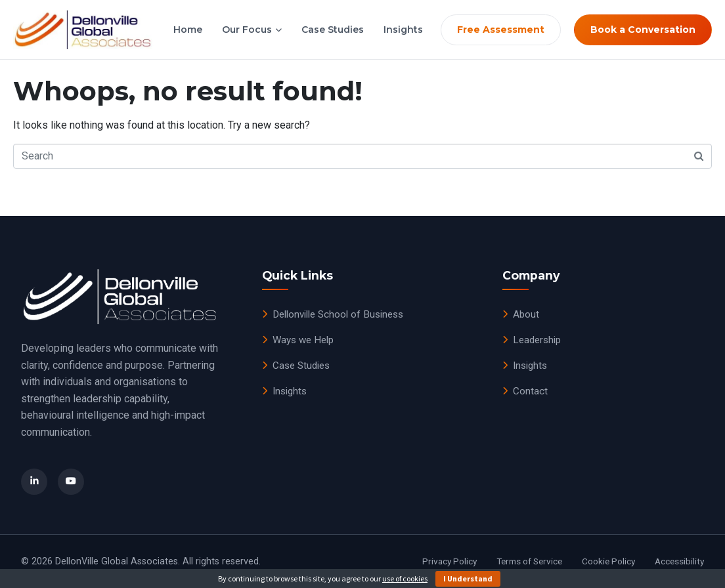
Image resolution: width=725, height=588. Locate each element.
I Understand (468, 578)
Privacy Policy (450, 561)
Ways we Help (298, 340)
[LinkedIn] (34, 482)
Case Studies (333, 30)
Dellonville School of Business (333, 314)
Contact (525, 391)
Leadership (532, 340)
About (521, 314)
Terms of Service (529, 561)
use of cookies (405, 578)
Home (188, 30)
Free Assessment (501, 30)
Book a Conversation (643, 30)
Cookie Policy (608, 561)
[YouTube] (71, 482)
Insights (403, 30)
